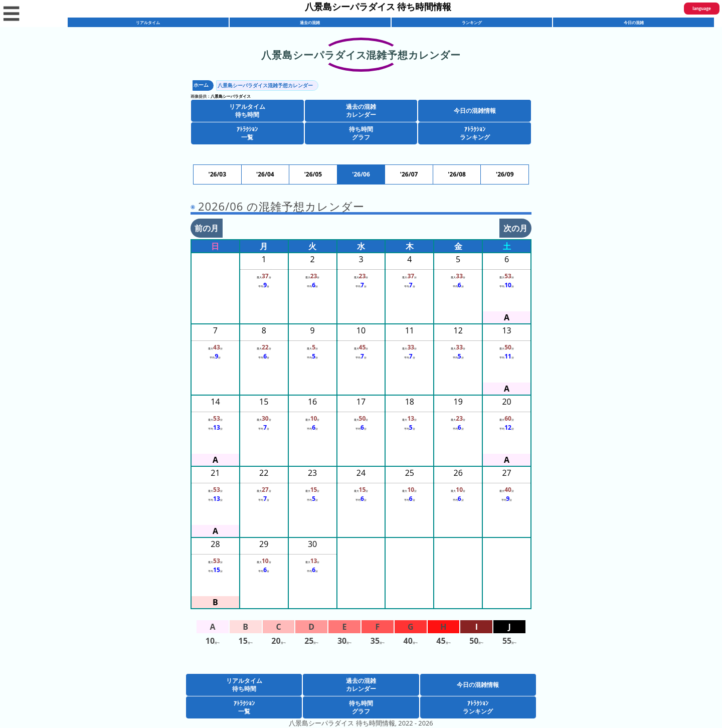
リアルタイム (148, 22)
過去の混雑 (310, 22)
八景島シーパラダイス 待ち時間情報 (378, 7)
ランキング (472, 22)
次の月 (515, 228)
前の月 (207, 228)
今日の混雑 (634, 22)
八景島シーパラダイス (231, 96)
